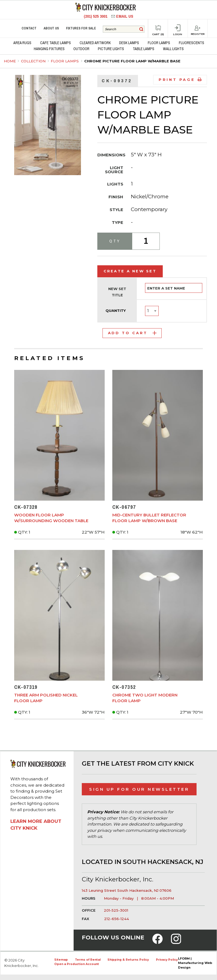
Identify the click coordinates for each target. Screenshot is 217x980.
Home (10, 61)
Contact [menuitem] (29, 28)
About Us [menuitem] (51, 28)
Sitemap (61, 960)
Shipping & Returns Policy (128, 960)
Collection (34, 61)
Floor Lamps (65, 61)
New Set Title (117, 292)
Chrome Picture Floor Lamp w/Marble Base (132, 61)
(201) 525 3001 (96, 16)
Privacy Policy (167, 960)
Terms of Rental (88, 960)
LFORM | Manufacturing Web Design (195, 963)
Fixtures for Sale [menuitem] (81, 28)
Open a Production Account (77, 964)
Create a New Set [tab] (130, 271)
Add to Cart (132, 333)
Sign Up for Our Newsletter (139, 789)
